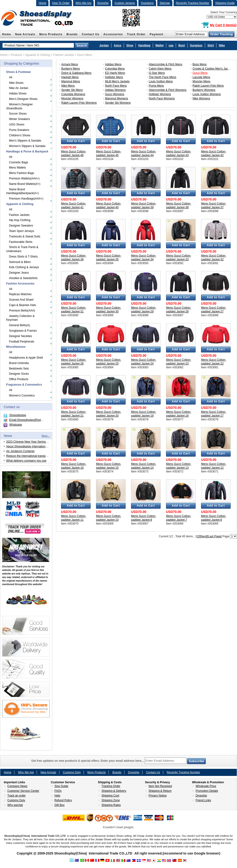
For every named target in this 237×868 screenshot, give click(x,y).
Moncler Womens (72, 98)
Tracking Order (111, 786)
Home (42, 3)
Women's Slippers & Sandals (27, 146)
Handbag (144, 45)
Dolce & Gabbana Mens (76, 73)
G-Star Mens (157, 73)
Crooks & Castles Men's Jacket (212, 69)
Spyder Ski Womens (118, 103)
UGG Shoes (17, 125)
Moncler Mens (201, 81)
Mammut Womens (116, 98)
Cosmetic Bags (19, 162)
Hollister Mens (114, 77)
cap (171, 45)
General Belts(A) (20, 325)
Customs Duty (72, 772)
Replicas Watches (20, 294)
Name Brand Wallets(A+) (25, 184)
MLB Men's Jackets (117, 81)
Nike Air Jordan (19, 88)
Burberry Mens (71, 69)
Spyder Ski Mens (72, 90)
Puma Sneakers (19, 130)
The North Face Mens (162, 77)
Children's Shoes (20, 135)
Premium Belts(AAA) (22, 311)
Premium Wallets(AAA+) (24, 178)
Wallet (160, 45)
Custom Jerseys (125, 3)
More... (46, 436)
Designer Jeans (19, 273)
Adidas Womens (115, 90)
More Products (51, 34)
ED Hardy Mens (115, 73)
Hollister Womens (160, 94)
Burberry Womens (204, 90)
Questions (147, 3)
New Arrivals (25, 34)
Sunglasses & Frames (23, 331)
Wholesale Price (206, 786)
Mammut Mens (71, 81)
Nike (222, 45)
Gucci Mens (85, 55)
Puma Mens (156, 86)
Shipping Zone (111, 800)
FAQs (58, 791)
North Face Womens (162, 98)
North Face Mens (116, 86)
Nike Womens (201, 98)
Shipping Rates (111, 805)
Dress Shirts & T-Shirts (23, 257)
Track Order (136, 34)
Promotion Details (207, 791)
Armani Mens (70, 64)
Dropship (103, 3)
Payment (157, 34)
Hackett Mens (70, 77)
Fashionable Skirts (21, 242)
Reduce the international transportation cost (34, 456)
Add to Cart (76, 141)
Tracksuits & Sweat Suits (25, 236)
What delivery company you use (26, 461)
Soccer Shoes (18, 114)
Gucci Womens (115, 94)
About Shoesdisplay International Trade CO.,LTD (37, 446)
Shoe (130, 45)
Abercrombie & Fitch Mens (165, 64)
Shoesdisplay (18, 415)
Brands (72, 34)
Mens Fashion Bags (22, 173)
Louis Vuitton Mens (161, 81)
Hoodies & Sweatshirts (23, 278)
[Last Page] (215, 536)
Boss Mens (200, 64)
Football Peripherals (22, 342)
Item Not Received (160, 786)
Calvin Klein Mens (160, 69)
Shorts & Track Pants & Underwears (22, 249)
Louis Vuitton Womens (207, 94)
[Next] (204, 536)
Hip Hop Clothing (20, 220)
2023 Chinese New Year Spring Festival (31, 442)
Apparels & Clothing (38, 55)
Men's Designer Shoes (23, 99)
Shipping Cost (110, 796)
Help (57, 796)
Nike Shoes (16, 83)
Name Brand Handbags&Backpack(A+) (22, 191)
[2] (198, 536)
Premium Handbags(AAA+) (26, 199)
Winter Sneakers (20, 119)
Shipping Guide (225, 3)
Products (16, 55)
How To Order (61, 3)
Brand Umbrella (19, 363)
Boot (182, 45)
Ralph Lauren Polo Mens (208, 86)
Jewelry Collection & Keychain (20, 318)
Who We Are (83, 3)
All (11, 77)
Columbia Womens (73, 94)
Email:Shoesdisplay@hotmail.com (31, 420)
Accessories (113, 34)
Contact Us (91, 34)
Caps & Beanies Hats (22, 305)
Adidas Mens (113, 64)
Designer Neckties (20, 336)
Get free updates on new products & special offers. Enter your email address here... (118, 761)
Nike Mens (68, 86)
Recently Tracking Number (193, 3)
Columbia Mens (115, 69)
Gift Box (59, 805)
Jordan (104, 45)
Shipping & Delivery (114, 791)
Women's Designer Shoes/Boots (20, 106)
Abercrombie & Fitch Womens (168, 90)
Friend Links (203, 800)
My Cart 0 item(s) (223, 25)
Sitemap (165, 3)
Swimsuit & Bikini (20, 262)
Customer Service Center (23, 791)
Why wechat (15, 805)
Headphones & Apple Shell (26, 358)
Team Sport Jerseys (22, 231)
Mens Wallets (18, 168)
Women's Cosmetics (22, 396)
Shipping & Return (160, 791)
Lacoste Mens (201, 77)
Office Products (19, 379)
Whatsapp (16, 425)
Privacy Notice (158, 796)
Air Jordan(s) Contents (20, 451)
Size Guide (61, 786)
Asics (118, 45)
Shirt (211, 45)
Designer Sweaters (21, 226)
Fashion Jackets (64, 55)
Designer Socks (19, 374)
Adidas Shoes (18, 93)
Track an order (17, 796)
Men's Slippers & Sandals (25, 141)
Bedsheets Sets (19, 369)
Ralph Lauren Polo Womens (79, 103)
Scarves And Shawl (21, 300)
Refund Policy (63, 800)
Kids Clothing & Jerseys (24, 267)
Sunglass (196, 45)
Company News (17, 786)
